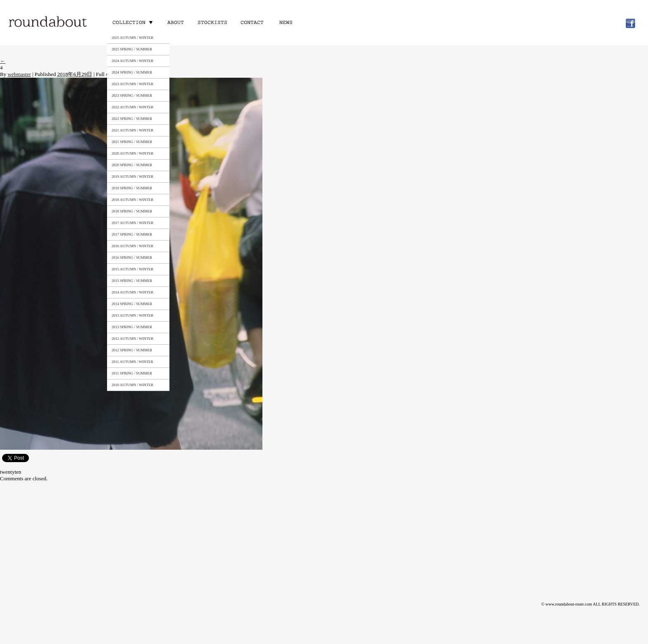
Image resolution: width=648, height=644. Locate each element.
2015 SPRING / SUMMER (132, 281)
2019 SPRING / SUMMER (132, 188)
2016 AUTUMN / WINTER (132, 246)
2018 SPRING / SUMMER (132, 211)
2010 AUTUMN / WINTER (132, 385)
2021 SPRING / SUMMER (132, 142)
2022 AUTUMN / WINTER (132, 107)
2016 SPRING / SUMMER (132, 258)
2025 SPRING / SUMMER (132, 49)
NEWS (288, 22)
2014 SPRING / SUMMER (132, 304)
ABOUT (175, 22)
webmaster (19, 74)
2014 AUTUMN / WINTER (132, 292)
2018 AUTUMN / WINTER (132, 200)
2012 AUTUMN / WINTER (132, 339)
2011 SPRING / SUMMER (132, 373)
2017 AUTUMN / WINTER (132, 223)
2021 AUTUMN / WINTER (132, 130)
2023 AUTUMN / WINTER (132, 84)
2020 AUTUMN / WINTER (132, 153)
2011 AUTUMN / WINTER (132, 362)
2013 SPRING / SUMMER (132, 327)
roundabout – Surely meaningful (48, 23)
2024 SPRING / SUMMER (132, 72)
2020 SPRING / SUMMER (132, 165)
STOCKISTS (212, 22)
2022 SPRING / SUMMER (132, 119)
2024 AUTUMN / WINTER (132, 61)
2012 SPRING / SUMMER (132, 350)
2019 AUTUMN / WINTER (132, 177)
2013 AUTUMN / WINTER (132, 315)
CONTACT (251, 22)
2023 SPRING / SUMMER (132, 95)
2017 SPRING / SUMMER (132, 234)
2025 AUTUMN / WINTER (132, 38)
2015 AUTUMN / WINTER (132, 269)
